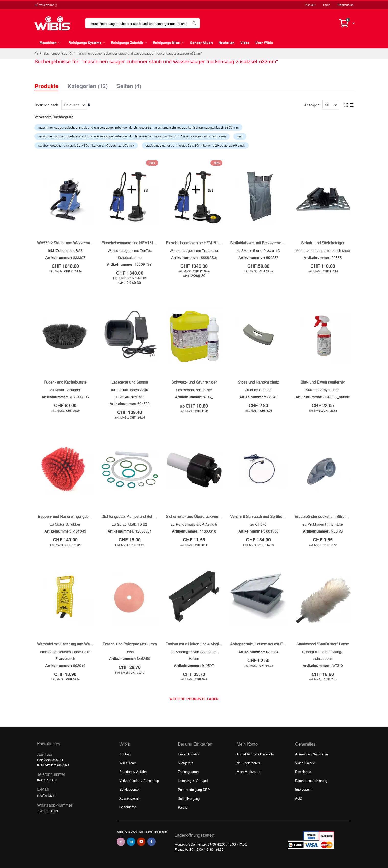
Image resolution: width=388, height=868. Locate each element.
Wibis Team (128, 763)
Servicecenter (130, 789)
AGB (299, 798)
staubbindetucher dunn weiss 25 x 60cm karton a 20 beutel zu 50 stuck (195, 145)
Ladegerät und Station (130, 382)
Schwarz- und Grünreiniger (194, 382)
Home (36, 53)
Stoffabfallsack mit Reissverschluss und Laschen (272, 243)
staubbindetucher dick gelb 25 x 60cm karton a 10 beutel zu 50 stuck (86, 145)
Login (327, 5)
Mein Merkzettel (248, 772)
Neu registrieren (248, 763)
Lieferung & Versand (193, 780)
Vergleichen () (46, 5)
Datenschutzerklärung (311, 780)
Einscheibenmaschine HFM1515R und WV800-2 (142, 243)
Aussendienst (129, 798)
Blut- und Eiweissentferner (323, 382)
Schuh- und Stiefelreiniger (323, 243)
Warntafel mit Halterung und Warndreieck (71, 644)
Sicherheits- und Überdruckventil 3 (195, 516)
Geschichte (128, 807)
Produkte (46, 86)
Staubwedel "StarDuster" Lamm (323, 644)
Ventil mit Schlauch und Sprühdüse (259, 516)
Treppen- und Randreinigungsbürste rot (70, 516)
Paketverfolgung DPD (194, 789)
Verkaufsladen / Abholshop (139, 780)
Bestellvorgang (189, 798)
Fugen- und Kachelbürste (65, 382)
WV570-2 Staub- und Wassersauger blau (71, 243)
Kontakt (310, 5)
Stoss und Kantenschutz (258, 382)
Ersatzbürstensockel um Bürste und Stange (331, 516)
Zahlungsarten (188, 772)
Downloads (303, 772)
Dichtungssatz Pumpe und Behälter (131, 516)
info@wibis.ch (47, 795)
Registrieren (346, 5)
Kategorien (87, 85)
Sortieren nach (46, 105)
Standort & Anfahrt (133, 772)
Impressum (303, 789)
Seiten (129, 85)
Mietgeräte (186, 763)
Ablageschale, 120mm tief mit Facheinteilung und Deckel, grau (282, 644)
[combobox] (143, 23)
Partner (183, 807)
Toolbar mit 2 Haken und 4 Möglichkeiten (200, 644)
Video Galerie (305, 763)
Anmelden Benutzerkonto (255, 754)
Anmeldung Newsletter (312, 754)
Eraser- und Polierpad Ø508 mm (130, 644)
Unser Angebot (189, 754)
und (240, 136)
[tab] (50, 82)
